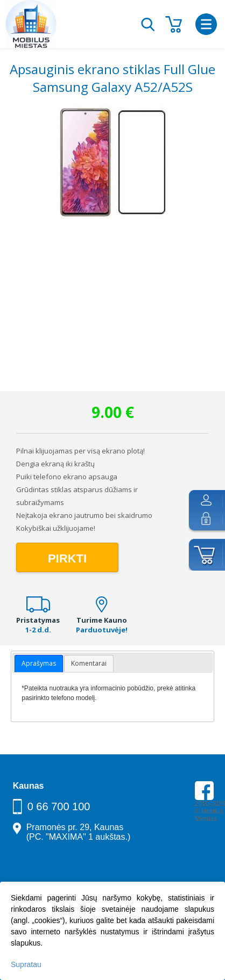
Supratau (26, 964)
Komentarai (89, 663)
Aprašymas (39, 663)
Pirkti (67, 559)
